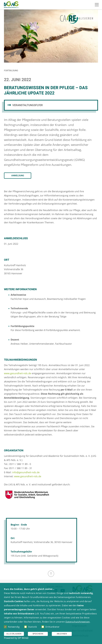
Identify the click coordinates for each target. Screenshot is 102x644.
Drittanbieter (51, 627)
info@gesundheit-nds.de (26, 472)
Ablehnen (62, 634)
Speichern (38, 634)
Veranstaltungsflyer (28, 105)
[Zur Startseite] (11, 5)
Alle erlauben (14, 634)
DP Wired (23, 638)
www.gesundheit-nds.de (18, 373)
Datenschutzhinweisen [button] (78, 622)
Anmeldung (18, 176)
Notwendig (12, 627)
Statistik (30, 627)
